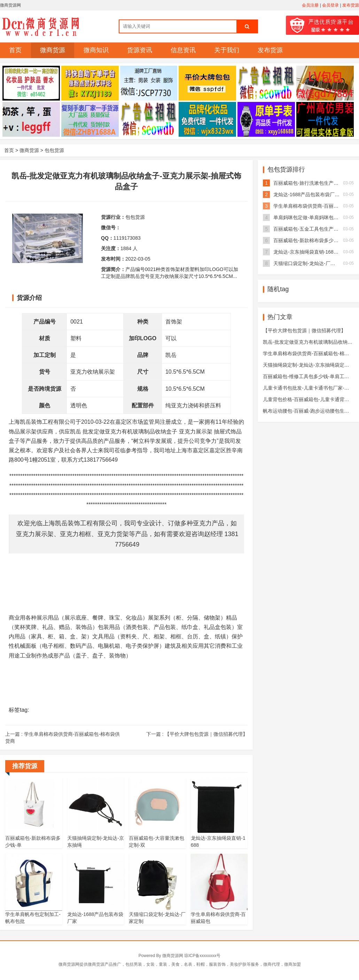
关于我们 (227, 50)
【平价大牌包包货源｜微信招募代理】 (304, 330)
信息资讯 (183, 50)
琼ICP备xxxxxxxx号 (202, 956)
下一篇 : (197, 734)
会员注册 (310, 5)
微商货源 (53, 50)
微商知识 (96, 50)
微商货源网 (173, 956)
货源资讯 (140, 50)
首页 (15, 50)
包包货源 (54, 150)
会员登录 (330, 5)
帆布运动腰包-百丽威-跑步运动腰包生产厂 (308, 411)
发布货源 (351, 5)
